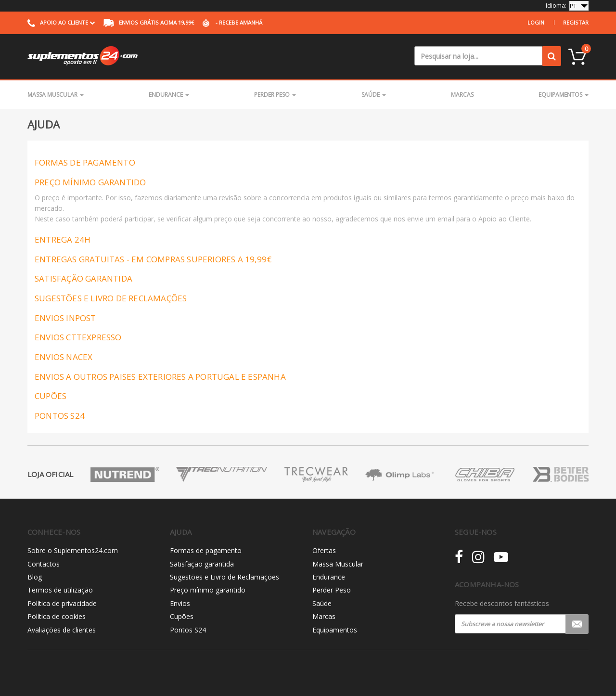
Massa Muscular (56, 95)
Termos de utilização (60, 590)
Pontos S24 (188, 630)
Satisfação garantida (202, 564)
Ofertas (324, 550)
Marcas (462, 95)
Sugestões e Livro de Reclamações (225, 577)
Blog (35, 577)
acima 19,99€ (149, 22)
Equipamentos (564, 95)
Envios (180, 603)
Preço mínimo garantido (208, 590)
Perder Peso (275, 95)
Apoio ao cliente (61, 22)
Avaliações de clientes (62, 630)
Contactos (44, 564)
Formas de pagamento (206, 550)
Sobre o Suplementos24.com (73, 550)
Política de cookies (57, 616)
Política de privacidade (62, 603)
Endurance (169, 95)
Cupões (182, 616)
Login (536, 22)
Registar (576, 22)
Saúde (374, 95)
